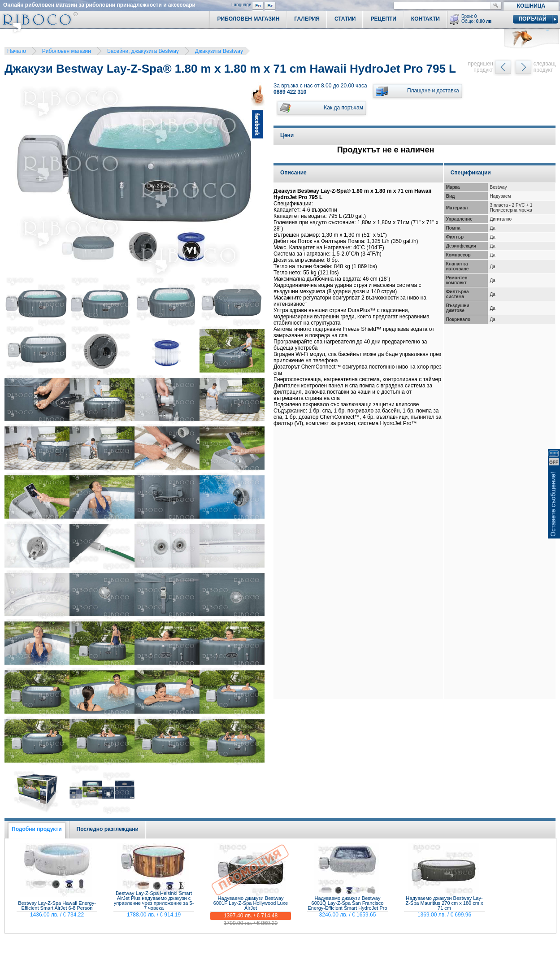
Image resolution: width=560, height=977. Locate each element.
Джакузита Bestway (219, 51)
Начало (17, 51)
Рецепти (383, 19)
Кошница (531, 6)
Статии (345, 19)
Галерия (307, 19)
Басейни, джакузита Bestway (143, 51)
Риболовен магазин (67, 51)
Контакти (425, 19)
